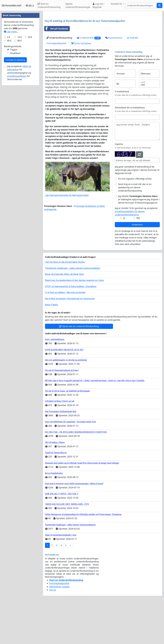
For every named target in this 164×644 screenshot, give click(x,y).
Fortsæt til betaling (15, 142)
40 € (9, 122)
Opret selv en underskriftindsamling (79, 364)
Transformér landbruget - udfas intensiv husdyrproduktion (73, 306)
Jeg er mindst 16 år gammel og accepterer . (136, 250)
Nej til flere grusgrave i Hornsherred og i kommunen (70, 337)
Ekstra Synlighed (81, 82)
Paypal (14, 131)
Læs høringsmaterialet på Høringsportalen (67, 233)
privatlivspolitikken (17, 158)
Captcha (119, 182)
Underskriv (137, 263)
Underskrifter (89, 76)
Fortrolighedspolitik (57, 82)
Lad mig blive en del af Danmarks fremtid (65, 300)
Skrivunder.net (11, 5)
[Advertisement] (103, 34)
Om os (53, 628)
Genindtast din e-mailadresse (130, 146)
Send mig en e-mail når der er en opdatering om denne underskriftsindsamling (135, 226)
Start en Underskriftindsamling (49, 5)
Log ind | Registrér (99, 5)
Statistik (133, 76)
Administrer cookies (59, 625)
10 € (20, 119)
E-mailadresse (122, 130)
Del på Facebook (56, 67)
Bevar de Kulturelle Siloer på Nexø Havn (65, 312)
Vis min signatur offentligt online (135, 217)
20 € (30, 119)
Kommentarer (114, 76)
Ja (124, 256)
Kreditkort (16, 135)
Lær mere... (11, 113)
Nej (138, 256)
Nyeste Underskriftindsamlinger (78, 5)
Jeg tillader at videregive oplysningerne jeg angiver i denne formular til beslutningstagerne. (139, 238)
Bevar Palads (51, 343)
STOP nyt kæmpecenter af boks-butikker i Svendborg (71, 325)
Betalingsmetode (13, 128)
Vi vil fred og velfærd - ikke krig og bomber (65, 331)
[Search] (141, 5)
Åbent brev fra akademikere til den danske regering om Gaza (74, 318)
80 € (20, 122)
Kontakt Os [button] (117, 4)
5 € (9, 119)
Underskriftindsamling (59, 76)
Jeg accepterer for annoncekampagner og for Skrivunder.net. (19, 155)
